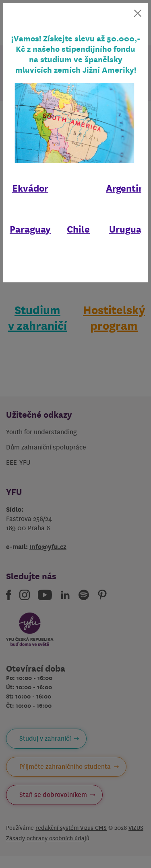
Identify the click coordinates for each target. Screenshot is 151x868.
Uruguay (128, 229)
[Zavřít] (138, 13)
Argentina (128, 188)
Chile (78, 229)
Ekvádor (30, 188)
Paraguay (30, 229)
